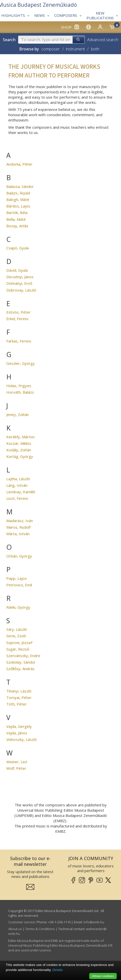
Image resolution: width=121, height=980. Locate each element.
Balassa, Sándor (20, 186)
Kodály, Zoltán (19, 450)
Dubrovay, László (21, 290)
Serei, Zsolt (16, 636)
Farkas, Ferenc (19, 341)
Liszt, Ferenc (17, 498)
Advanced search (103, 40)
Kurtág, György (20, 456)
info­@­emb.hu (94, 922)
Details (58, 970)
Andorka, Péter (19, 164)
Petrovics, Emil (19, 585)
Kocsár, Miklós (19, 443)
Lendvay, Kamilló (21, 492)
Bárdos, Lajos (18, 206)
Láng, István (17, 485)
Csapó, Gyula (18, 248)
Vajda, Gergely (19, 726)
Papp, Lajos (17, 578)
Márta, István (18, 534)
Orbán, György (19, 556)
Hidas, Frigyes (19, 386)
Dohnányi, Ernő (19, 283)
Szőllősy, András (20, 669)
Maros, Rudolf (18, 527)
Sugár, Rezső (18, 649)
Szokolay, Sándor (21, 662)
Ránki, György (18, 607)
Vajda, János (17, 733)
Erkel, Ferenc (18, 319)
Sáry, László (17, 629)
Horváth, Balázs (20, 392)
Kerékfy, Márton (20, 437)
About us (15, 929)
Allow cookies (103, 976)
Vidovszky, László (22, 739)
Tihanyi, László (19, 691)
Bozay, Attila (17, 226)
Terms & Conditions (40, 929)
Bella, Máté (16, 219)
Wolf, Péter (16, 768)
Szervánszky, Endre (23, 656)
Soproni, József (19, 643)
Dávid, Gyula (17, 270)
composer (51, 49)
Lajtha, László (18, 479)
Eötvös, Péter (19, 312)
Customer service (22, 922)
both (95, 49)
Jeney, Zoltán (18, 414)
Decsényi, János (20, 277)
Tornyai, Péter (19, 697)
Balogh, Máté (18, 199)
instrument (75, 49)
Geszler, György (21, 363)
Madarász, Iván (20, 521)
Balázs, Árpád (18, 193)
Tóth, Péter (17, 704)
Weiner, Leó (17, 762)
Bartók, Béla (17, 213)
